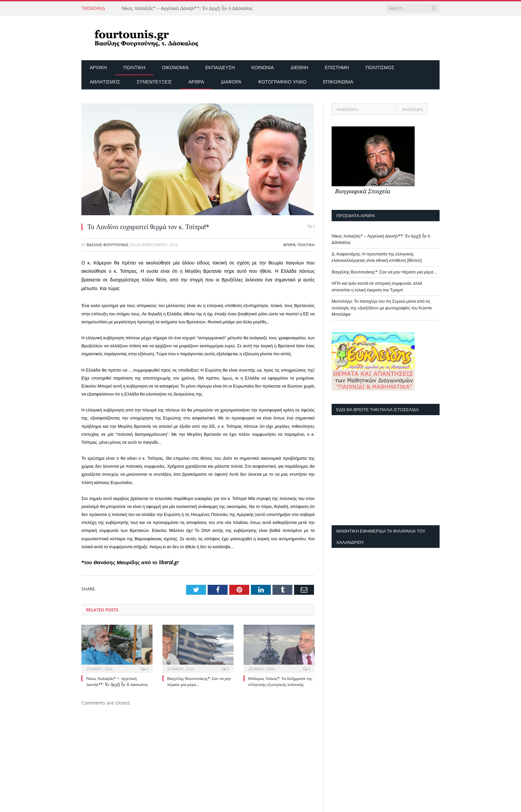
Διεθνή (299, 67)
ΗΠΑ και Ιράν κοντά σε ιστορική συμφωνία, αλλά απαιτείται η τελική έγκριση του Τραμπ (377, 286)
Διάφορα (231, 82)
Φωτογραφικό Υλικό (282, 82)
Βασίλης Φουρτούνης (108, 245)
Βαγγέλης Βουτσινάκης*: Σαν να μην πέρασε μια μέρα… (384, 272)
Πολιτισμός (380, 67)
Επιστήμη (337, 67)
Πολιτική (134, 67)
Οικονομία (175, 67)
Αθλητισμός (105, 82)
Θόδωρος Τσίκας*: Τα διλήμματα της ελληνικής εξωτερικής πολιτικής (280, 681)
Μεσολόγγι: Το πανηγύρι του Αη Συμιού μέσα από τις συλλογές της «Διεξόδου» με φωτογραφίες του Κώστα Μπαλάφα (382, 308)
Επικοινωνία (338, 82)
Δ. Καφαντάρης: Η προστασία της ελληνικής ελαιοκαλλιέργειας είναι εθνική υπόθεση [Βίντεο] (377, 257)
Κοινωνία (263, 67)
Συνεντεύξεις (154, 82)
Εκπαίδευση (220, 67)
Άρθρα (196, 82)
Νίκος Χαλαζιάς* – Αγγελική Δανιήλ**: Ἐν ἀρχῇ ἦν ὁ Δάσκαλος (187, 8)
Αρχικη (98, 67)
